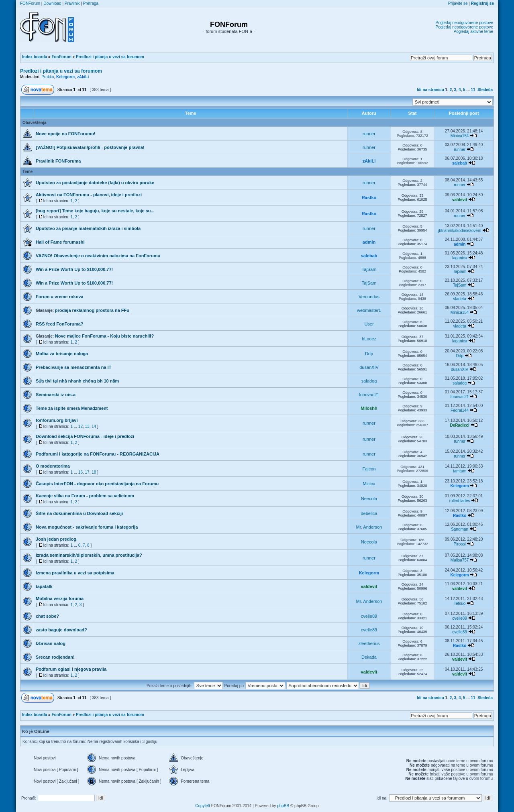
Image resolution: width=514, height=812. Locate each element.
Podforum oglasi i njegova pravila (71, 669)
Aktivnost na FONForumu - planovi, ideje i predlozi (89, 195)
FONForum (30, 3)
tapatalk (44, 586)
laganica (460, 258)
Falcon (369, 469)
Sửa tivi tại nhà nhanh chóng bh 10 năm (77, 381)
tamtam (460, 471)
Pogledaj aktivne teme (473, 32)
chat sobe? (47, 616)
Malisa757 (460, 560)
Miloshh (369, 408)
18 (94, 472)
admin (369, 242)
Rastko (369, 197)
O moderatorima (53, 466)
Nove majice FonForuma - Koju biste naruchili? (104, 336)
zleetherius (369, 643)
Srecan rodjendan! (55, 657)
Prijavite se (458, 3)
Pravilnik (72, 3)
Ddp (369, 354)
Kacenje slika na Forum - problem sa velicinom (85, 496)
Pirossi (460, 544)
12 (81, 426)
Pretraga (91, 3)
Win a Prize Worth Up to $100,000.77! (74, 269)
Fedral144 (460, 410)
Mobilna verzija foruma (60, 598)
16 (81, 472)
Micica (369, 484)
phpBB (283, 806)
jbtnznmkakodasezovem (460, 231)
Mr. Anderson (369, 527)
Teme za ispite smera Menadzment (72, 408)
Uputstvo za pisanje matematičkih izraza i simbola (88, 228)
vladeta (459, 299)
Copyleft (203, 806)
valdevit (460, 200)
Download (52, 3)
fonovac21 (369, 395)
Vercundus (369, 297)
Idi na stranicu (430, 90)
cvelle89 (369, 616)
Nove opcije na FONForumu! (66, 134)
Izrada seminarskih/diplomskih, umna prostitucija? (89, 555)
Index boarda (35, 57)
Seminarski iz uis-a (56, 395)
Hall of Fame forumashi (60, 242)
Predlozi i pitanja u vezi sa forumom (110, 57)
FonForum (61, 57)
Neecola (369, 499)
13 (87, 426)
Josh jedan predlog (56, 539)
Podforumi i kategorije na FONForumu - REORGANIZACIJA (98, 454)
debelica (369, 513)
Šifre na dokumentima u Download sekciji (79, 513)
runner (369, 134)
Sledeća (485, 90)
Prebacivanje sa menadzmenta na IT (73, 367)
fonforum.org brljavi (57, 420)
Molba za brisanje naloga (62, 354)
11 (473, 90)
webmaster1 (369, 310)
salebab (460, 163)
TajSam (369, 269)
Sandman (460, 529)
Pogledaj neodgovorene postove (464, 23)
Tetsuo (460, 603)
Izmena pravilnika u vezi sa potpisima (75, 573)
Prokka (48, 77)
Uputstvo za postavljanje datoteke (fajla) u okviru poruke (95, 183)
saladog (369, 381)
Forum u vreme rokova (60, 297)
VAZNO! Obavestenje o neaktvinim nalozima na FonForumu (98, 256)
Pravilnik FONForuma (58, 161)
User (369, 324)
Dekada (369, 657)
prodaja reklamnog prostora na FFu (92, 310)
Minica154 (460, 136)
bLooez (369, 339)
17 (87, 472)
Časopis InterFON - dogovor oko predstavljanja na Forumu (97, 484)
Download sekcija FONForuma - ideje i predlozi (85, 436)
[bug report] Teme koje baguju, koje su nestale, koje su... (95, 211)
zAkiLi (83, 77)
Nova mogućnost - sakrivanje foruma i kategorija (87, 527)
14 (94, 426)
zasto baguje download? (61, 630)
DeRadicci (459, 425)
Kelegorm (65, 77)
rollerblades (460, 501)
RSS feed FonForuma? (60, 324)
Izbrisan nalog (51, 643)
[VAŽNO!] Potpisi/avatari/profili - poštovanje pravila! (90, 147)
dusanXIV (369, 367)
